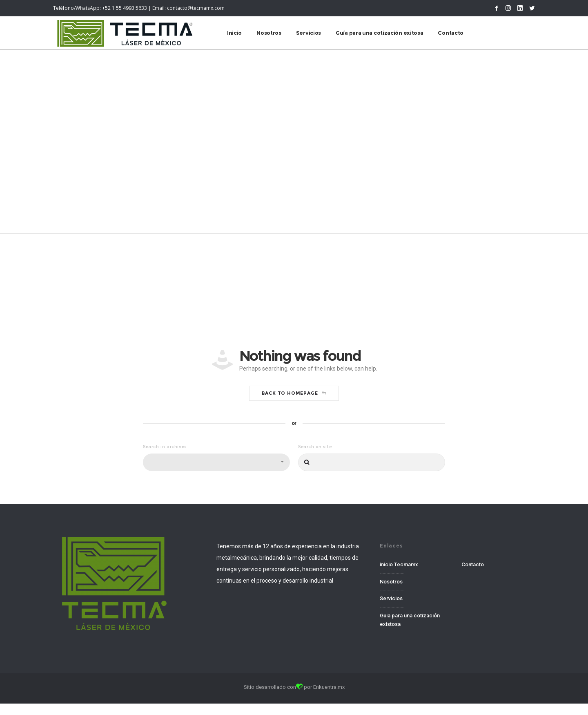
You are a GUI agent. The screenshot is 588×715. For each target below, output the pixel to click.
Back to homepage (294, 454)
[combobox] (216, 523)
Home (281, 159)
